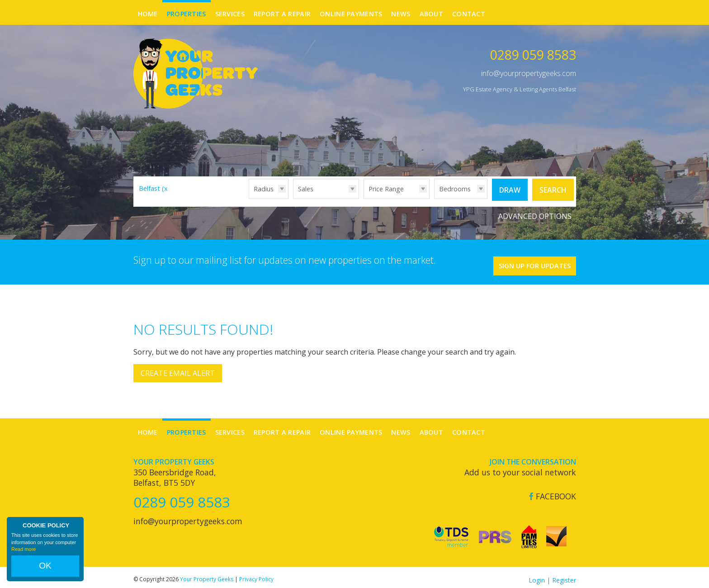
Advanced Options (535, 213)
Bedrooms (455, 189)
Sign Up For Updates (522, 257)
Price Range (386, 189)
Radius (264, 189)
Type (293, 198)
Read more (24, 558)
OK (45, 570)
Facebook (553, 491)
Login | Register (552, 574)
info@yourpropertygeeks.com (529, 73)
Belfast (154, 188)
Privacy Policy (256, 573)
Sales (306, 189)
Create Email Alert (178, 368)
